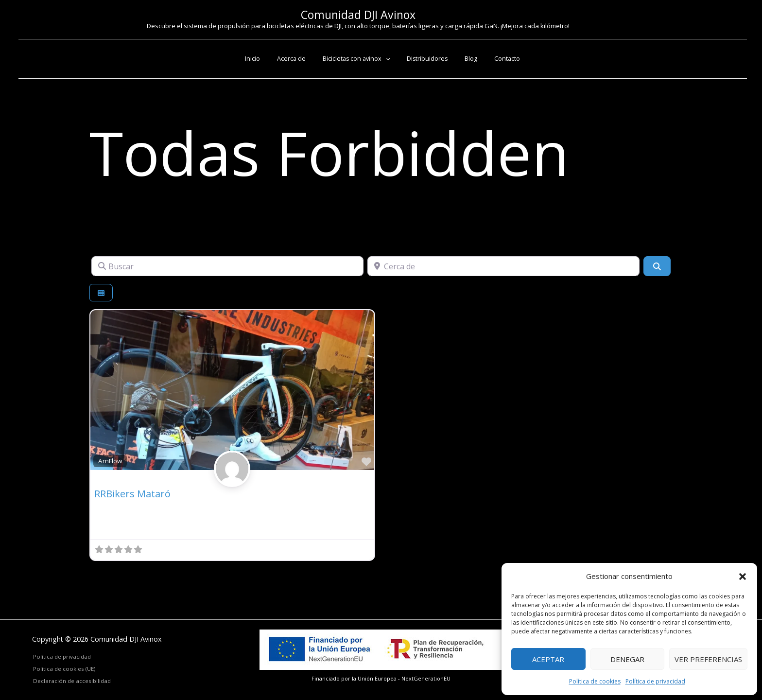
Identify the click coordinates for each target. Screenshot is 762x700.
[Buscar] (227, 266)
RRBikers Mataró (132, 494)
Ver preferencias (708, 659)
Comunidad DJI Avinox (358, 15)
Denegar (627, 659)
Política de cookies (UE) (63, 668)
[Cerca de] (503, 266)
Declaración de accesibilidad (71, 681)
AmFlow (110, 461)
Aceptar (548, 659)
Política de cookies (595, 681)
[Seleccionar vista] (101, 293)
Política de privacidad (655, 681)
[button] (743, 577)
